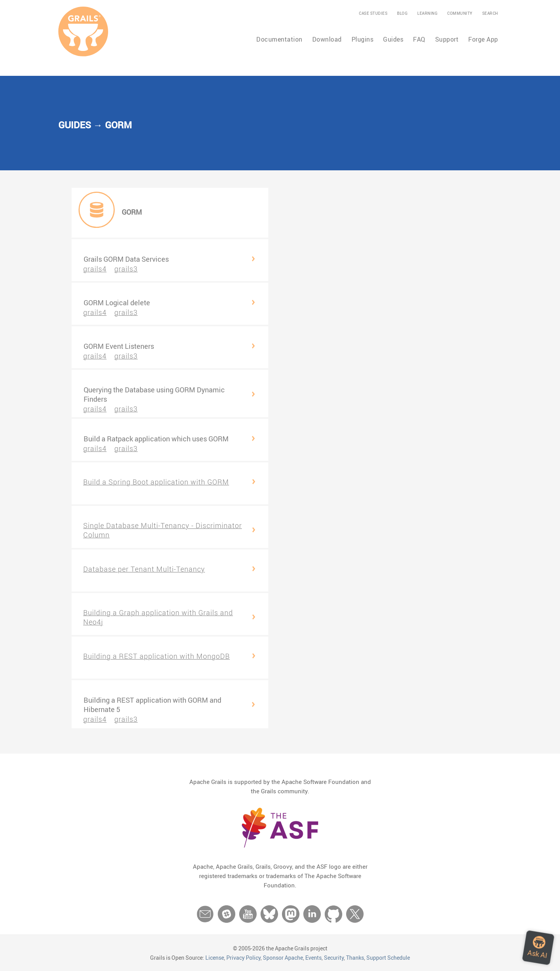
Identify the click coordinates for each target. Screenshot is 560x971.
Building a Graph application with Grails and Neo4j (158, 617)
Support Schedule (388, 958)
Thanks (355, 958)
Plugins (363, 39)
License (215, 958)
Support (447, 39)
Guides (393, 39)
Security (334, 958)
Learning (427, 13)
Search (490, 13)
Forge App (483, 39)
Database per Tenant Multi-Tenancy (144, 569)
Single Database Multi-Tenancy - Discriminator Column (163, 530)
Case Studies (373, 13)
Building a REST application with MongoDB (157, 656)
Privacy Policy (243, 958)
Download (327, 39)
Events (313, 958)
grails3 (126, 269)
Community (460, 13)
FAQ (419, 39)
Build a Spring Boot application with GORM (156, 482)
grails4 (95, 269)
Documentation (279, 39)
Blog (402, 13)
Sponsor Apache (283, 958)
